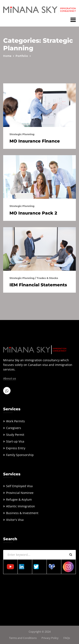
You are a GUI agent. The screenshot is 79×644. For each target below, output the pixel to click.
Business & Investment (22, 513)
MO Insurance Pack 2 (33, 213)
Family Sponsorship (20, 455)
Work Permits (15, 421)
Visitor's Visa (15, 520)
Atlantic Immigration (21, 506)
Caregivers (14, 428)
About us (10, 379)
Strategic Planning (22, 134)
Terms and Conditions (23, 638)
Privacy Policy (50, 638)
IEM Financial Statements (38, 285)
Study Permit (15, 435)
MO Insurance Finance (35, 141)
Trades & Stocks (47, 278)
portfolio (22, 56)
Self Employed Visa (19, 486)
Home (7, 56)
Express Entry (16, 448)
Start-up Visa (15, 441)
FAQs (67, 638)
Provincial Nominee (20, 493)
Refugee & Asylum (19, 499)
